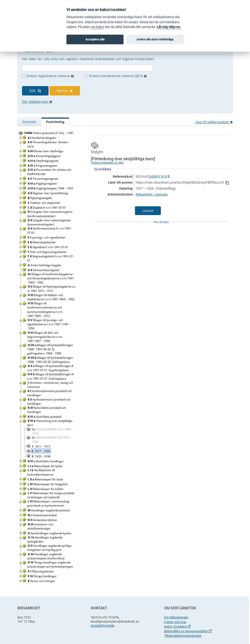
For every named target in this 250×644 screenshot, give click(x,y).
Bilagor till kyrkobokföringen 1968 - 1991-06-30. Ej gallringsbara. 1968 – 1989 (50, 349)
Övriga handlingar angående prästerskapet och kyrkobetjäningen (51, 564)
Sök (35, 91)
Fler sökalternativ (37, 102)
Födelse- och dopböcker (44, 203)
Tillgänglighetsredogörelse (183, 636)
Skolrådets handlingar (46, 461)
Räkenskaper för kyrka (45, 466)
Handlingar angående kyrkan (50, 533)
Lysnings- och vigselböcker (47, 237)
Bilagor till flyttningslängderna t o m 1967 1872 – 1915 (51, 289)
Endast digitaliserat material (50, 76)
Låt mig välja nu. (169, 27)
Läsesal (148, 211)
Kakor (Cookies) (177, 627)
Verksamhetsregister (44, 270)
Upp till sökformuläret (214, 122)
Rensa (65, 91)
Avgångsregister (43, 183)
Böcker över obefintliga (46, 151)
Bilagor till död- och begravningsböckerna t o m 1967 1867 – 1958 (45, 337)
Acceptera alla (95, 39)
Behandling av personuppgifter (188, 631)
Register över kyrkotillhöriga (48, 193)
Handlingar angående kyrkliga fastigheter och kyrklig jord (49, 548)
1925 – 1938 (41, 456)
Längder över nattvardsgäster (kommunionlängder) (49, 222)
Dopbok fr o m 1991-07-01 (47, 208)
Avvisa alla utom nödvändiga (155, 39)
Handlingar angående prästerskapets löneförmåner (46, 556)
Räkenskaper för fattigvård (48, 484)
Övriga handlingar (43, 576)
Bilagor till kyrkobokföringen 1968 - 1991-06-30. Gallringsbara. (50, 360)
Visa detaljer (161, 222)
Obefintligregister (44, 161)
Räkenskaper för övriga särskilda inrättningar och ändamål (51, 495)
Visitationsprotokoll (43, 515)
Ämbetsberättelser (43, 520)
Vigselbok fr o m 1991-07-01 (48, 247)
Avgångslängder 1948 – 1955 (51, 188)
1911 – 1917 (41, 447)
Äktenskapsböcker (42, 242)
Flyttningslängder (40, 198)
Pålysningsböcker (41, 571)
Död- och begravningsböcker (48, 252)
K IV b (162, 176)
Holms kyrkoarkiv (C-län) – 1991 (49, 133)
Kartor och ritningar (42, 581)
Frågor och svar (175, 622)
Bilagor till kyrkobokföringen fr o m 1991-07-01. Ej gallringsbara (51, 368)
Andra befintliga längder (45, 265)
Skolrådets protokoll (45, 417)
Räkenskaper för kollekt (46, 489)
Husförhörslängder (42, 138)
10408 (152, 176)
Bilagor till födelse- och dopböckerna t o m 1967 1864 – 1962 (51, 297)
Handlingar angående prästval (49, 510)
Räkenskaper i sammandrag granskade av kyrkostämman (48, 503)
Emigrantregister (43, 166)
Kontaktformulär (103, 626)
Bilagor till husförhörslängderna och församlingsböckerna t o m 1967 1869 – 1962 (51, 278)
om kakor (98, 27)
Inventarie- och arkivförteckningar (40, 526)
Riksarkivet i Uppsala (152, 194)
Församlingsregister (43, 179)
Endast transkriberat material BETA (118, 76)
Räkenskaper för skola (46, 479)
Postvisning (55, 122)
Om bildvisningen (176, 617)
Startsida (29, 122)
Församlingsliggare (44, 156)
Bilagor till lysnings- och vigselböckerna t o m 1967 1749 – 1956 (49, 324)
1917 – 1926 (41, 451)
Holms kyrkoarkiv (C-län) (107, 163)
